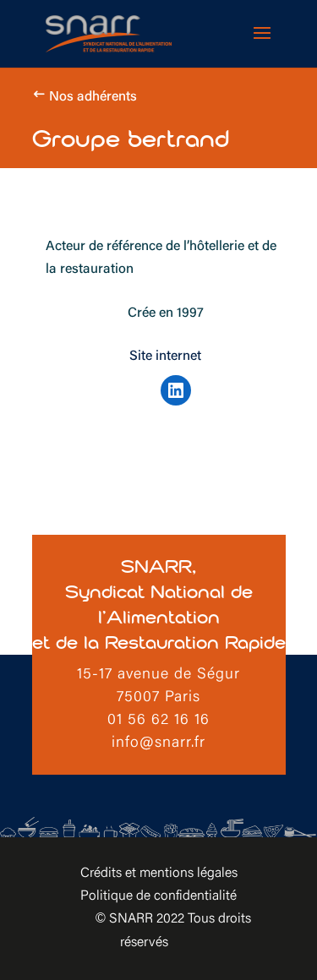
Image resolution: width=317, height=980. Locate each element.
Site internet (165, 357)
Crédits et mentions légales (159, 874)
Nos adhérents (93, 97)
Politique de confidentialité (158, 896)
